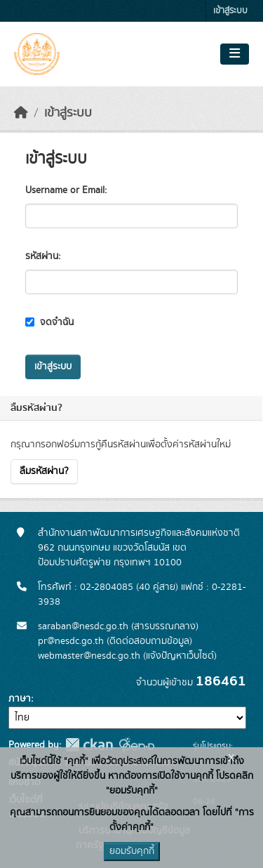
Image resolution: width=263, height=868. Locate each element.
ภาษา (20, 699)
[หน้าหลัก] (21, 113)
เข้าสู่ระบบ (230, 11)
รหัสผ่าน (42, 256)
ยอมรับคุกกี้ (132, 851)
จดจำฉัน (49, 322)
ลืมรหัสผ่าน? (44, 471)
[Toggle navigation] (235, 54)
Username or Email (65, 190)
